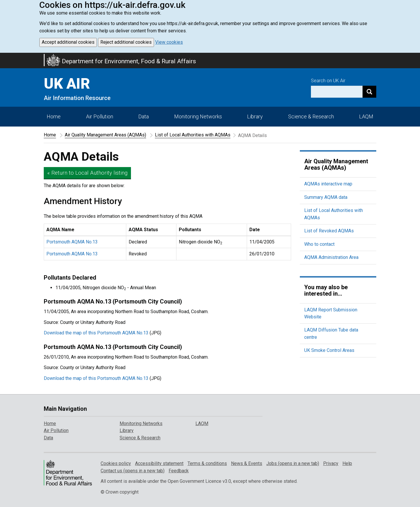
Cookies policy (116, 463)
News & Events (247, 463)
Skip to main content (3, 57)
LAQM (366, 116)
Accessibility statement (159, 463)
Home (54, 116)
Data (143, 116)
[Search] (369, 92)
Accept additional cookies (68, 42)
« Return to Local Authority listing (87, 173)
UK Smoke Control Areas (329, 350)
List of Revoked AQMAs (329, 231)
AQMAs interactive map (328, 184)
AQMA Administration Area (331, 257)
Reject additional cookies (126, 42)
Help (347, 463)
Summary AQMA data (326, 197)
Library (255, 116)
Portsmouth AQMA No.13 (72, 242)
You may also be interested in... (326, 290)
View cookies (169, 42)
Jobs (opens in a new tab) (293, 463)
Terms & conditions (207, 463)
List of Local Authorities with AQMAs (193, 135)
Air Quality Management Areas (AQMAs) (105, 135)
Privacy (331, 463)
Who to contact (319, 244)
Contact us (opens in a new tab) (133, 471)
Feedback (179, 471)
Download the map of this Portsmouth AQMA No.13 (96, 333)
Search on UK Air (328, 81)
